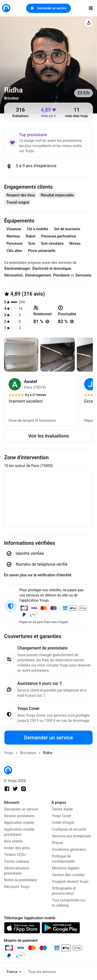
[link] (6, 8)
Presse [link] (58, 843)
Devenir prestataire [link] (19, 816)
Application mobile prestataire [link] (19, 832)
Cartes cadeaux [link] (17, 861)
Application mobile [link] (19, 823)
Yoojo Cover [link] (62, 816)
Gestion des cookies (68, 875)
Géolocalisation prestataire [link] (17, 871)
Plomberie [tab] (61, 275)
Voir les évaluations (48, 436)
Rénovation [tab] (14, 275)
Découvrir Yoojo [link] (17, 887)
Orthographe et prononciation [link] (64, 891)
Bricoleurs (28, 753)
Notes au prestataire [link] (20, 880)
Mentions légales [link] (66, 868)
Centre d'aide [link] (62, 809)
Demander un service (48, 8)
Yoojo (9, 753)
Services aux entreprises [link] (72, 836)
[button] (41, 401)
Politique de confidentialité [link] (63, 859)
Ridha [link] (48, 753)
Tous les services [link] (42, 972)
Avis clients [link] (13, 841)
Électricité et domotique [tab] (52, 269)
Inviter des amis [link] (17, 848)
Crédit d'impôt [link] (63, 823)
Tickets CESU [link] (15, 855)
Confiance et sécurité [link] (69, 829)
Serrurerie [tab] (83, 275)
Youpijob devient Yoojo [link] (70, 882)
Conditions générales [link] (69, 849)
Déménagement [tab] (38, 275)
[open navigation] (91, 8)
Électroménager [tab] (17, 269)
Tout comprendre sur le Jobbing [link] (69, 903)
